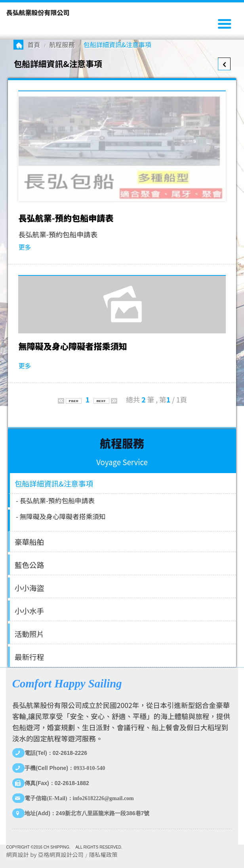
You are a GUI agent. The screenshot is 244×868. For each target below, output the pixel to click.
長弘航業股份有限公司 (38, 12)
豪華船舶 (29, 542)
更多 (25, 247)
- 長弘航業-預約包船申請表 (55, 500)
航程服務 (62, 44)
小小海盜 (29, 588)
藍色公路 (29, 565)
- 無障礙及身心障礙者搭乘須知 (61, 516)
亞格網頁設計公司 (61, 854)
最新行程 (29, 657)
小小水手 (29, 611)
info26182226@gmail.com (103, 798)
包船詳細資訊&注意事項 (54, 483)
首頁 (34, 44)
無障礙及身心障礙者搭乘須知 (72, 346)
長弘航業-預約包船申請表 (66, 218)
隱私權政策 (103, 854)
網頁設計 (17, 854)
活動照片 (29, 634)
